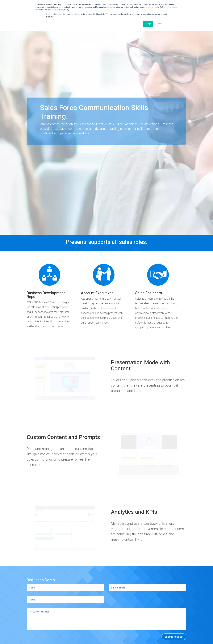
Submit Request (174, 637)
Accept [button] (148, 24)
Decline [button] (160, 24)
